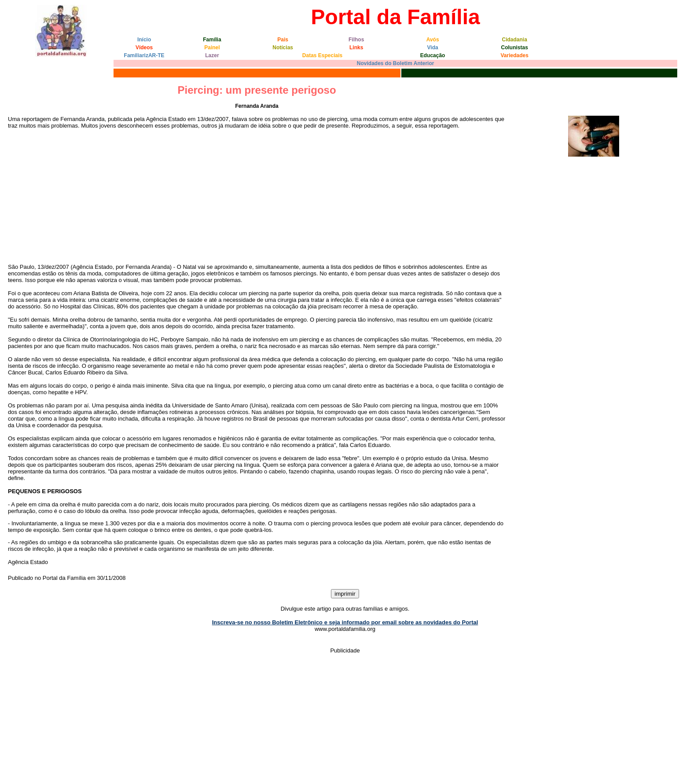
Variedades (515, 55)
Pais (283, 40)
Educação (433, 55)
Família (212, 40)
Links (356, 48)
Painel (212, 48)
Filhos (356, 40)
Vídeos (144, 48)
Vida (433, 48)
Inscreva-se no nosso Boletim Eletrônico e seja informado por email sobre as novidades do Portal (345, 622)
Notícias (283, 48)
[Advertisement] (257, 196)
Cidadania (515, 40)
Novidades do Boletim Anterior (396, 63)
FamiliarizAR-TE (144, 55)
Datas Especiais (322, 55)
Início (144, 40)
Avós (433, 40)
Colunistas (515, 48)
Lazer (212, 55)
